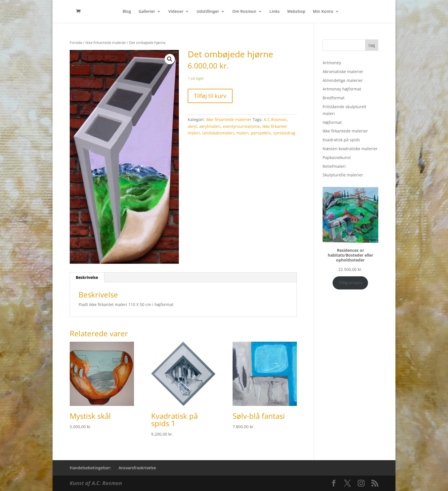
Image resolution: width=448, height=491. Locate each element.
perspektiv (261, 133)
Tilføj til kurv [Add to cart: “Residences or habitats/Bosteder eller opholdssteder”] (350, 283)
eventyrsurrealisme (241, 126)
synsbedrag (284, 133)
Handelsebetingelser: (90, 468)
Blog (127, 12)
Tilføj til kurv (210, 96)
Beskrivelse (87, 277)
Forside (76, 43)
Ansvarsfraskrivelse (137, 468)
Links (275, 12)
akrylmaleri (210, 126)
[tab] (87, 277)
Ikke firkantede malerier (106, 43)
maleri (242, 133)
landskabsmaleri (218, 133)
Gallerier (147, 12)
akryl (192, 126)
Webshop (296, 12)
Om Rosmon (244, 12)
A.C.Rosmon (275, 119)
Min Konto (323, 12)
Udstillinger (208, 12)
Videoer (176, 12)
